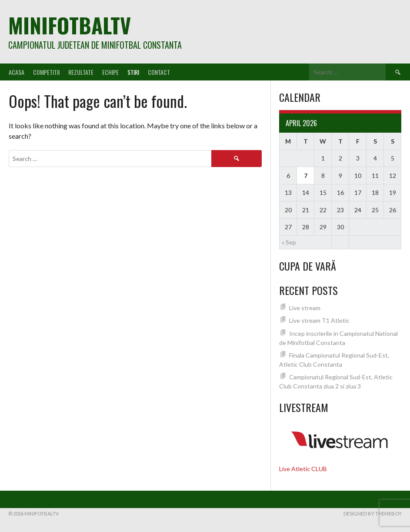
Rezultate (81, 72)
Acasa (17, 72)
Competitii (46, 72)
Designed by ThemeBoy (373, 514)
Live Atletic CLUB (303, 469)
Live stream (305, 308)
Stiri (133, 72)
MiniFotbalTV (70, 25)
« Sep (289, 242)
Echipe (110, 72)
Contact (159, 72)
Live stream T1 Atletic (319, 320)
